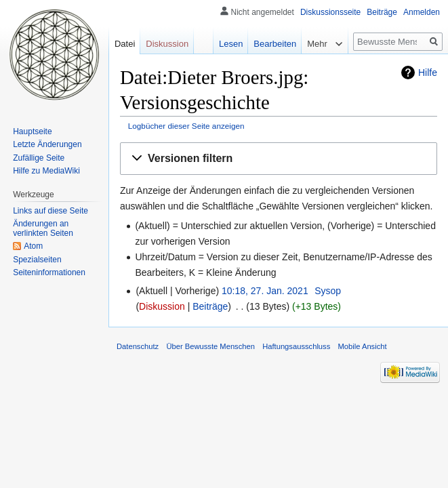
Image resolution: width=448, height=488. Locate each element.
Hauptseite (32, 131)
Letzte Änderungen (47, 144)
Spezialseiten (37, 260)
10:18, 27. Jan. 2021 (265, 291)
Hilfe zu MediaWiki (46, 171)
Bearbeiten (275, 44)
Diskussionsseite (330, 12)
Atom (33, 246)
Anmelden (422, 12)
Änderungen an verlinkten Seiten (43, 228)
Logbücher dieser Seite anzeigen (186, 126)
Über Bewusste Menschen (210, 346)
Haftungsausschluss (296, 346)
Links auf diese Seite (50, 211)
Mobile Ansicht (362, 346)
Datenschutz (138, 346)
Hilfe (428, 73)
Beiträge (210, 306)
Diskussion (162, 306)
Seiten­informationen (49, 272)
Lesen (231, 44)
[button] (279, 159)
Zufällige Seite (39, 158)
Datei (125, 44)
